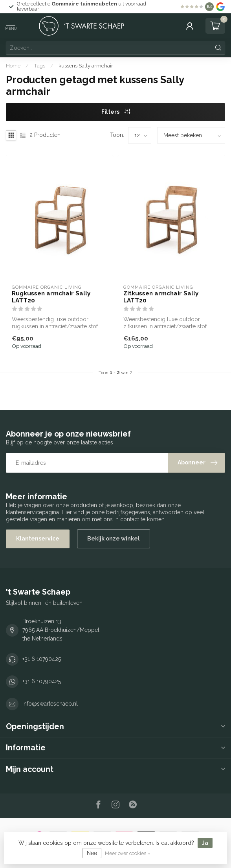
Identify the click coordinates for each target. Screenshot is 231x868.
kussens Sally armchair (86, 66)
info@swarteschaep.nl (50, 704)
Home (13, 66)
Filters (116, 112)
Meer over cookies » (128, 853)
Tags (39, 66)
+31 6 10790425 (42, 659)
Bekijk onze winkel (114, 539)
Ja (205, 843)
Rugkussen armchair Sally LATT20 (51, 297)
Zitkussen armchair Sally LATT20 (161, 297)
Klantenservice (38, 539)
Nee (92, 853)
